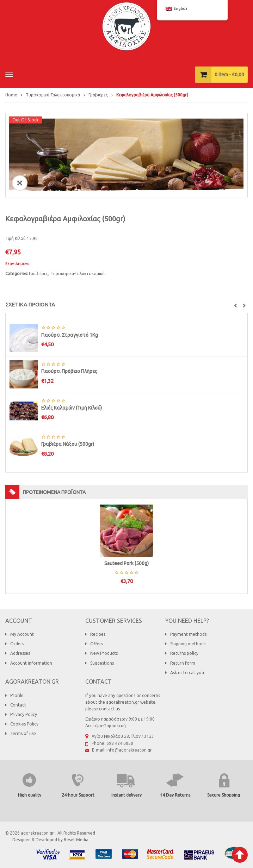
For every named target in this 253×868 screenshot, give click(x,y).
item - (229, 75)
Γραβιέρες (98, 95)
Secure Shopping (224, 795)
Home (11, 95)
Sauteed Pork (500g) (126, 563)
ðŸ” (20, 183)
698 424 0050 (120, 743)
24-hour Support (78, 795)
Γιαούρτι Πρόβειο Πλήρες (69, 371)
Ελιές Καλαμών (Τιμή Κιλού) (72, 408)
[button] (236, 306)
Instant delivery (126, 795)
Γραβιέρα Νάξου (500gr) (68, 444)
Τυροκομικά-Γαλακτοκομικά (53, 95)
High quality (30, 795)
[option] (126, 155)
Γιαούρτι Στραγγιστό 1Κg (70, 335)
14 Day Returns (175, 795)
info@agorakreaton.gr (129, 750)
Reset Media (76, 840)
